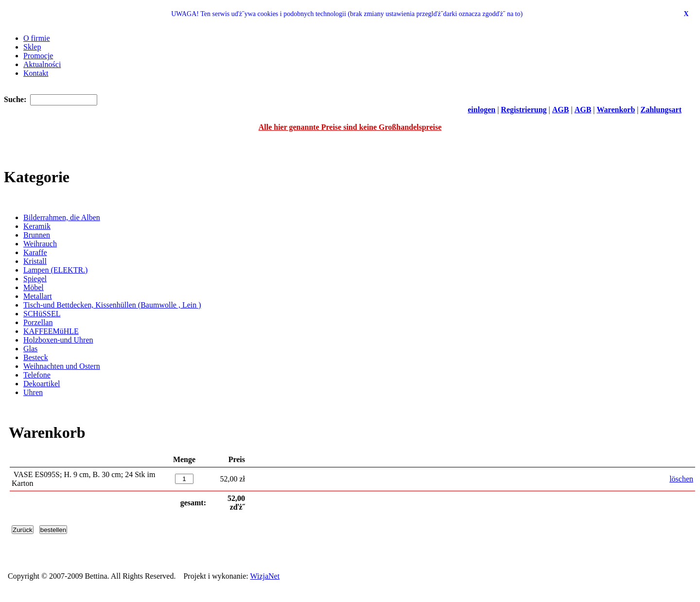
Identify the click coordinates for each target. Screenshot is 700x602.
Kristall (35, 261)
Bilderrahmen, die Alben (62, 217)
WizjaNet (265, 576)
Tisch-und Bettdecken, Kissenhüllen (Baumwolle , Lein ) (112, 305)
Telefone (37, 375)
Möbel (34, 287)
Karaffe (35, 252)
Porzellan (38, 322)
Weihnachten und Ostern (62, 366)
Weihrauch (40, 244)
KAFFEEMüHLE (51, 331)
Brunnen (37, 235)
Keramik (37, 226)
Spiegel (35, 279)
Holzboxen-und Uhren (58, 340)
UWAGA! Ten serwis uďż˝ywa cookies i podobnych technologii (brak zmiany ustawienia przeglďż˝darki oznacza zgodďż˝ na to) (347, 14)
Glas (30, 349)
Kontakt (36, 73)
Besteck (36, 357)
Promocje (38, 56)
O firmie (37, 38)
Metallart (38, 296)
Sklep (32, 47)
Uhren (33, 392)
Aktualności (42, 64)
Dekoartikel (42, 384)
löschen (681, 479)
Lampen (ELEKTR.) (55, 270)
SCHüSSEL (42, 314)
